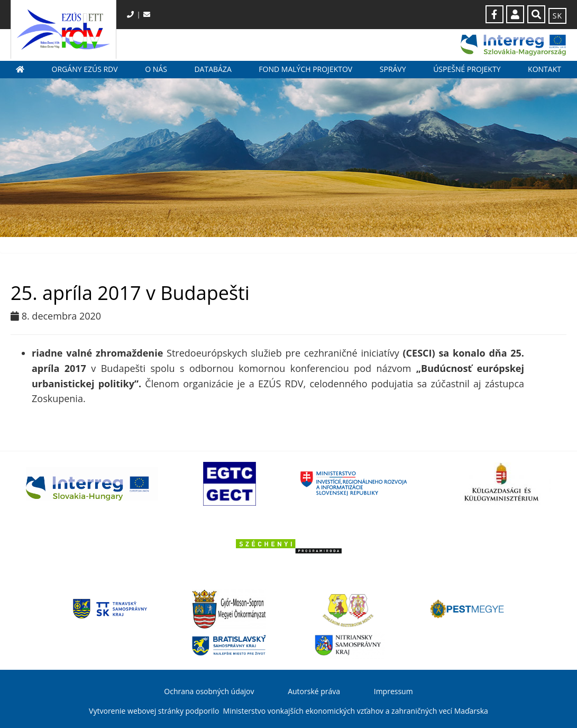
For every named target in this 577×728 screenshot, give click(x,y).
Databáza (213, 69)
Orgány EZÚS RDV (85, 69)
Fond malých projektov (305, 69)
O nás (156, 69)
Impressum (393, 691)
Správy (393, 69)
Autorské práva (314, 691)
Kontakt (544, 69)
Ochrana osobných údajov (209, 691)
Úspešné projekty (467, 69)
